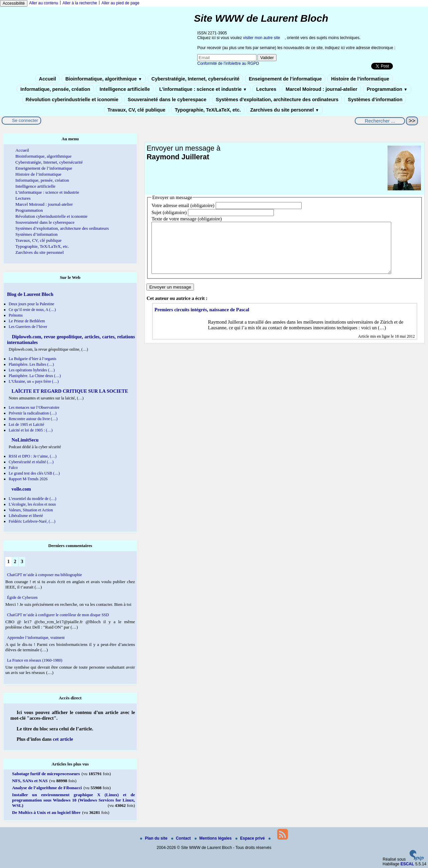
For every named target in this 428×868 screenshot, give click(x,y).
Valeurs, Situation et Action (31, 510)
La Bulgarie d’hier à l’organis (32, 359)
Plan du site (154, 838)
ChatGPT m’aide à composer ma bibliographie (44, 575)
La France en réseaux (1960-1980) (35, 660)
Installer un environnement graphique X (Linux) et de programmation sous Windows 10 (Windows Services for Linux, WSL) (74, 800)
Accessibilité (14, 3)
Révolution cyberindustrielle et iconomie (72, 100)
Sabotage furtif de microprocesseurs (46, 774)
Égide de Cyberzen (22, 597)
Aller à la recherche (80, 3)
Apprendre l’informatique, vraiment (36, 638)
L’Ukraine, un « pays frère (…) (34, 381)
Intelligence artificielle (125, 89)
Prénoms (16, 315)
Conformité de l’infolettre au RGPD (228, 63)
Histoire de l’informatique (360, 79)
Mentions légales (214, 838)
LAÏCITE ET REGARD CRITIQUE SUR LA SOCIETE (69, 391)
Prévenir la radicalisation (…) (33, 413)
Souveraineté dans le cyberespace (167, 100)
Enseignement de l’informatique (285, 79)
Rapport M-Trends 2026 (28, 479)
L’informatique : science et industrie (203, 89)
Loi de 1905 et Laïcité (26, 424)
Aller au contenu (44, 3)
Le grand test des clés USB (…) (34, 473)
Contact (182, 838)
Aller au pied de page (120, 3)
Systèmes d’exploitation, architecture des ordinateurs (277, 100)
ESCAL (407, 864)
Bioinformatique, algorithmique (103, 79)
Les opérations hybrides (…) (32, 370)
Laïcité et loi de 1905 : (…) (31, 430)
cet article (63, 739)
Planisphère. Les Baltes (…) (31, 364)
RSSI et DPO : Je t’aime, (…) (33, 456)
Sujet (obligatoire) (169, 212)
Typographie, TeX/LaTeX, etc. (208, 110)
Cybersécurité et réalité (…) (31, 462)
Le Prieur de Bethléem (27, 321)
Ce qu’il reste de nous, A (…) (32, 310)
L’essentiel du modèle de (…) (32, 499)
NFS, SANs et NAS (30, 781)
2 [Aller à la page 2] (15, 561)
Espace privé (251, 838)
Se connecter (25, 120)
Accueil (47, 79)
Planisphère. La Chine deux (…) (35, 376)
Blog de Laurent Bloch (30, 294)
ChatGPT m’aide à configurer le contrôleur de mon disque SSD (58, 615)
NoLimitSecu (24, 440)
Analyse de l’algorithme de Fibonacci (47, 788)
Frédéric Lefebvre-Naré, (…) (32, 521)
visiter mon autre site (262, 38)
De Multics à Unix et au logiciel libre (46, 812)
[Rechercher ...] (380, 121)
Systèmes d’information (375, 100)
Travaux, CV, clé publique (137, 110)
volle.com (21, 489)
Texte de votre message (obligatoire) (187, 219)
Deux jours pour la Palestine (31, 304)
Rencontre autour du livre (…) (33, 419)
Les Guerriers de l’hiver (28, 327)
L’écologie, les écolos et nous (32, 504)
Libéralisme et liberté (26, 516)
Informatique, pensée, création (55, 89)
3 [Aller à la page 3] (22, 561)
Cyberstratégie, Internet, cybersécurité (195, 79)
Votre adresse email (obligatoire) (183, 205)
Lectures (266, 89)
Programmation (387, 89)
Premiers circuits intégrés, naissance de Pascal (202, 320)
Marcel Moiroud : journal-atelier (321, 89)
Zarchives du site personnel (285, 110)
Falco (13, 468)
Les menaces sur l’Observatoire (34, 407)
